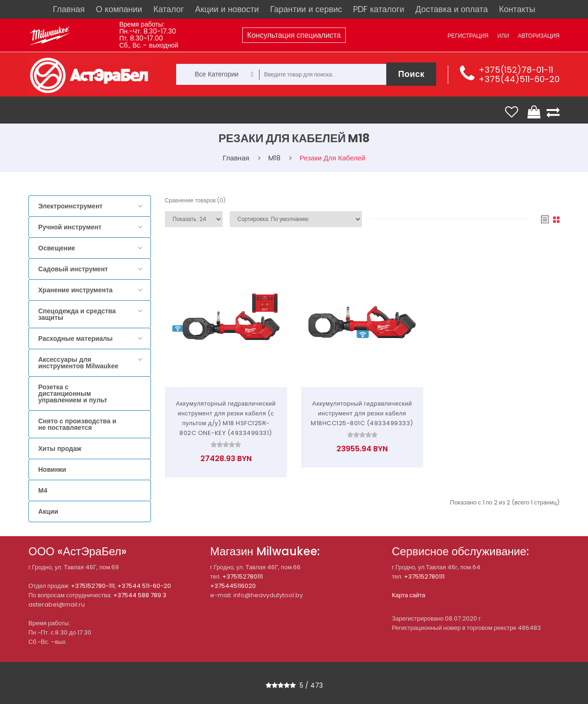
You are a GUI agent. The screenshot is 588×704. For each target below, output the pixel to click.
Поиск (411, 74)
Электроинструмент (70, 206)
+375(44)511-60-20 (519, 79)
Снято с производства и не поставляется (77, 424)
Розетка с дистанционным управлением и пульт (73, 393)
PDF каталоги (379, 9)
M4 (43, 490)
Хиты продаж (60, 449)
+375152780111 (243, 576)
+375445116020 (233, 586)
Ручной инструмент (70, 227)
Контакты (517, 9)
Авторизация (539, 36)
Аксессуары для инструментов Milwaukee (78, 363)
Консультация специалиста (294, 35)
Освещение (57, 248)
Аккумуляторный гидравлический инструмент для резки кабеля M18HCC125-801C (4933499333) (362, 413)
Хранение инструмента (75, 290)
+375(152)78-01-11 (516, 70)
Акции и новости (227, 9)
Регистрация (468, 36)
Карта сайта (409, 595)
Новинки (52, 469)
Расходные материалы (75, 338)
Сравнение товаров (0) (195, 200)
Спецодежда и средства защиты (77, 314)
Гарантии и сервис (306, 9)
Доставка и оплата (452, 9)
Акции (48, 511)
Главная (69, 9)
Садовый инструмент (73, 269)
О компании (119, 9)
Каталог (168, 9)
